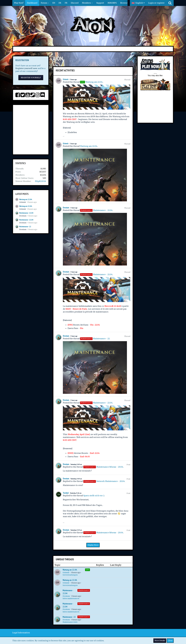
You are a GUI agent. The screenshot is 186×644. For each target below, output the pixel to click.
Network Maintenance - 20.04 (110, 481)
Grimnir (23, 202)
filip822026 (41, 181)
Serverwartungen (70, 575)
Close (170, 641)
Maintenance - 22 (25, 227)
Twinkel (66, 493)
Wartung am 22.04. (26, 199)
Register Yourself (31, 78)
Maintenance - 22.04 (26, 213)
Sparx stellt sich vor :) (94, 496)
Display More (93, 545)
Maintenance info (70, 622)
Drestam (23, 216)
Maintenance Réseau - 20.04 (110, 467)
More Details (160, 641)
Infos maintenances (71, 598)
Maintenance (84, 590)
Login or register (156, 3)
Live (87, 570)
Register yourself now (26, 68)
